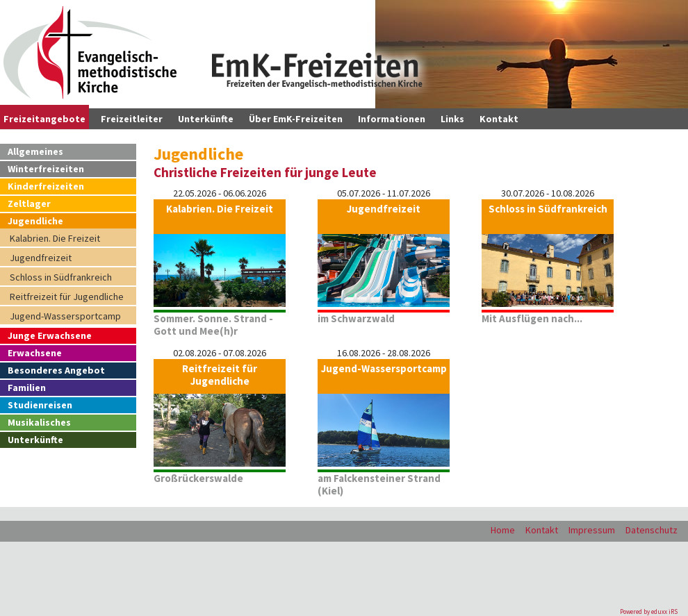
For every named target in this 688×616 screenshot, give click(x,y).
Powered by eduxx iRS (649, 611)
